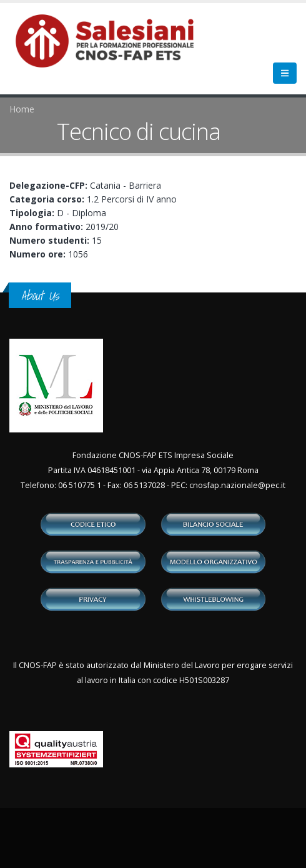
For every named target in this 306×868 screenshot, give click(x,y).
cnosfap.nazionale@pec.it (237, 485)
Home (22, 109)
